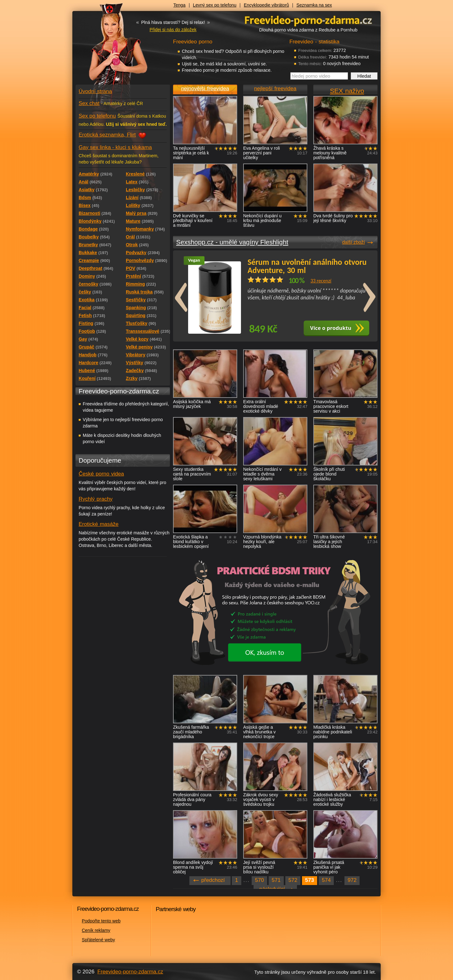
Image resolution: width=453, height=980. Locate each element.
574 (326, 880)
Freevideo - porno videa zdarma (308, 20)
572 (293, 880)
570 (259, 880)
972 (352, 880)
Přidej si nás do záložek (173, 30)
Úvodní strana (95, 91)
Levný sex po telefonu (215, 5)
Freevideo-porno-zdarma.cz (130, 972)
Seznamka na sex (314, 5)
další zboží (354, 242)
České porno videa (101, 474)
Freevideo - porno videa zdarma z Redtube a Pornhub (110, 47)
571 (276, 880)
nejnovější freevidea (205, 89)
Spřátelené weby (98, 940)
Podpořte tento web (101, 921)
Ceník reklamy (96, 930)
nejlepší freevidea (275, 89)
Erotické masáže (99, 524)
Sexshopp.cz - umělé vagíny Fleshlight (232, 242)
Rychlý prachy (96, 499)
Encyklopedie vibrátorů (266, 5)
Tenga (179, 5)
